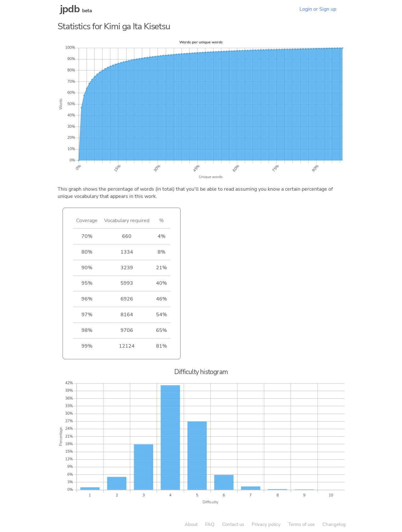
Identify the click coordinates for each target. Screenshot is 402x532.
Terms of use (301, 524)
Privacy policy (266, 524)
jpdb (70, 9)
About (191, 524)
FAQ (210, 524)
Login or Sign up (318, 9)
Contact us (233, 524)
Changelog (334, 524)
